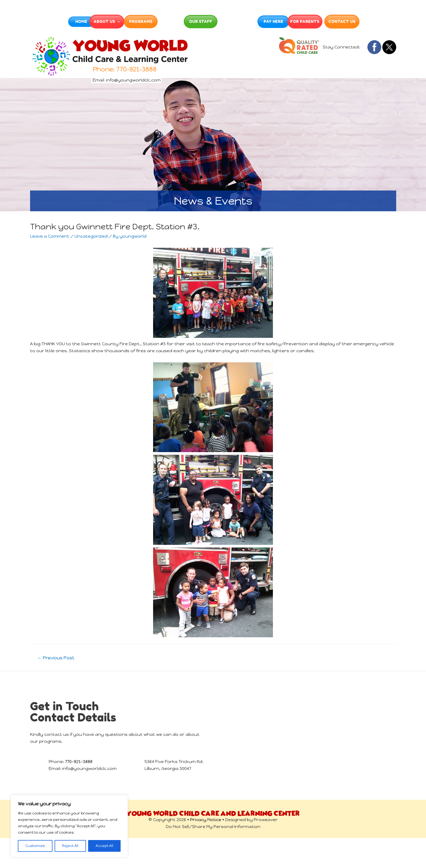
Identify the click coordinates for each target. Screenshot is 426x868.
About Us (95, 21)
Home (56, 21)
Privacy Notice (206, 820)
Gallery (174, 21)
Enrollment (252, 21)
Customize (35, 846)
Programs (134, 21)
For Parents (331, 21)
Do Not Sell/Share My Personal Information (213, 827)
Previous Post (56, 658)
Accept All (104, 846)
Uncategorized (91, 236)
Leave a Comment (50, 236)
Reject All (70, 846)
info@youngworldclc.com (133, 78)
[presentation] (105, 21)
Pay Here (292, 21)
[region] (69, 826)
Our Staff (213, 21)
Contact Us (371, 21)
